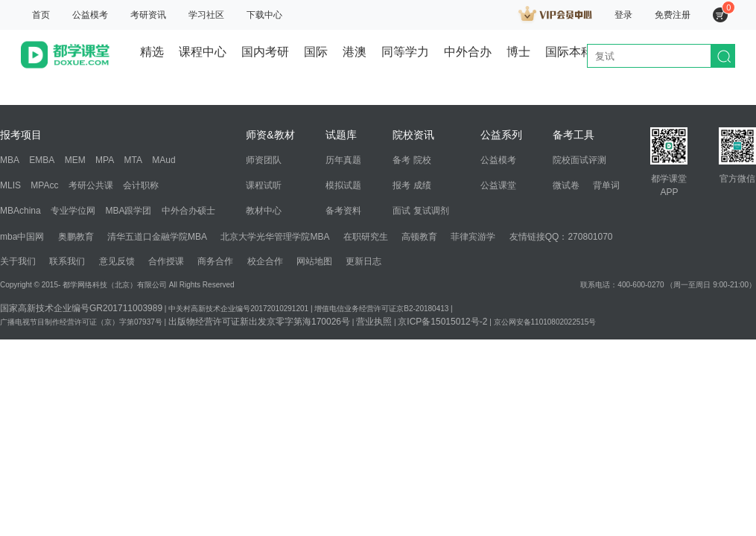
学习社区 (206, 15)
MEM (75, 160)
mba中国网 (22, 237)
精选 (152, 52)
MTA (133, 160)
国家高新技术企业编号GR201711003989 (81, 308)
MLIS (10, 185)
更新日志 (363, 261)
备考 (401, 160)
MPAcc (44, 185)
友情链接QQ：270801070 (561, 237)
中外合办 (468, 52)
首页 (41, 15)
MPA (105, 160)
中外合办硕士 (188, 211)
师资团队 (264, 160)
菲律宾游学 (473, 237)
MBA (10, 160)
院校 (422, 160)
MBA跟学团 (128, 211)
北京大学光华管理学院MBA (275, 237)
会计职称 (141, 185)
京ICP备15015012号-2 (442, 322)
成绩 (422, 185)
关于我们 (18, 261)
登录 (623, 15)
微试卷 (566, 185)
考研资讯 (148, 15)
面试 (401, 211)
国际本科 (569, 52)
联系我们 (67, 261)
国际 (316, 52)
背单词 (606, 185)
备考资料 (343, 211)
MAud (163, 160)
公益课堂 (498, 185)
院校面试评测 (579, 160)
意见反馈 (117, 261)
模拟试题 (343, 185)
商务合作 (215, 261)
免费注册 (673, 15)
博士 (518, 52)
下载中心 (264, 15)
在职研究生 (366, 237)
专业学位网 (73, 211)
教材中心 (264, 211)
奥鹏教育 (76, 237)
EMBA (42, 160)
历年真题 (343, 160)
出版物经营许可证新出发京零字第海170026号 (259, 322)
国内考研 (265, 52)
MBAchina (20, 211)
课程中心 (203, 52)
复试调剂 (431, 211)
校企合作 (265, 261)
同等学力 (405, 52)
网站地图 (314, 261)
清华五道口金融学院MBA (157, 237)
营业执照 (374, 322)
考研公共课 (91, 185)
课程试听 (264, 185)
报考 (401, 185)
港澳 (355, 52)
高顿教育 (419, 237)
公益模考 (90, 15)
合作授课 (166, 261)
